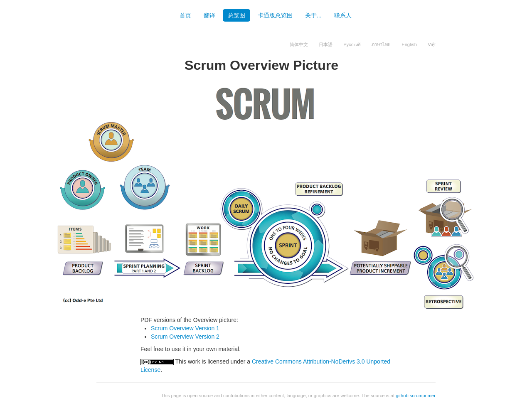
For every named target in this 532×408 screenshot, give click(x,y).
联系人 (343, 15)
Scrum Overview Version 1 (185, 328)
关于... (313, 15)
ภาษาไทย (381, 44)
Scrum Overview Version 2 (185, 337)
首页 (185, 15)
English (409, 44)
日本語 (326, 44)
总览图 (236, 15)
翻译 (209, 15)
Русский (352, 44)
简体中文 (299, 44)
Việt (432, 44)
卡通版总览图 (275, 15)
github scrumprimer (416, 396)
